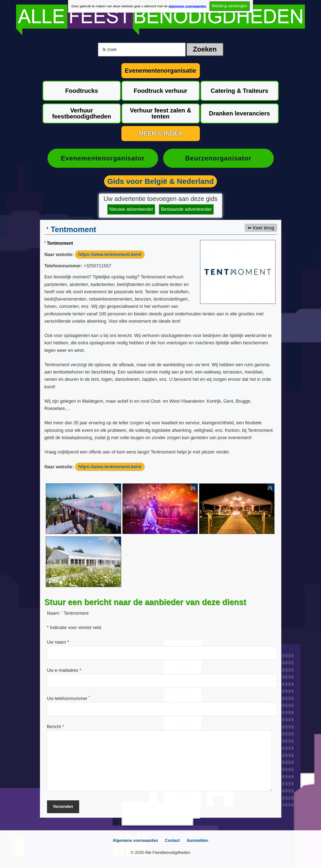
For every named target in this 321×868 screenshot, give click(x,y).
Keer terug (263, 227)
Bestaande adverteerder (185, 209)
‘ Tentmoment (59, 243)
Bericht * (56, 727)
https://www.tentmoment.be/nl (111, 254)
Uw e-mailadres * (64, 670)
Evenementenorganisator (103, 158)
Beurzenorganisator (218, 158)
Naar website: (59, 254)
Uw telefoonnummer (68, 698)
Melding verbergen (230, 6)
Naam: (54, 613)
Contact (172, 840)
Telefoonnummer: (63, 266)
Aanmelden (199, 840)
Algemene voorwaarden (134, 840)
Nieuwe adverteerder (132, 209)
